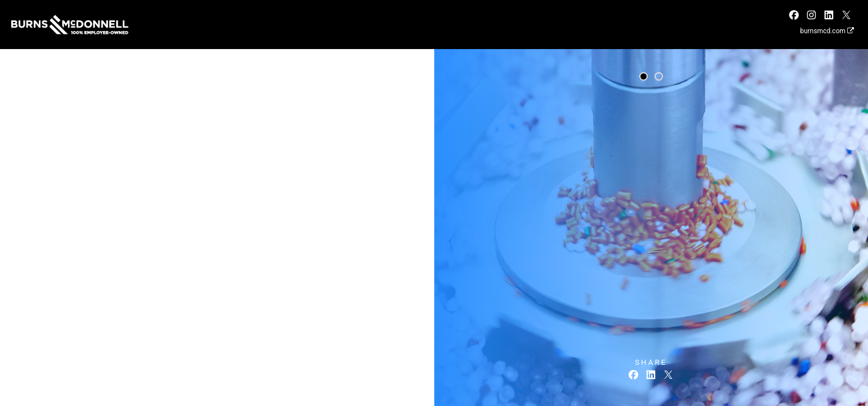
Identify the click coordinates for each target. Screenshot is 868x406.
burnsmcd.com (827, 31)
